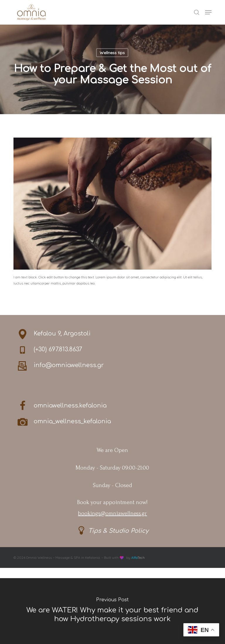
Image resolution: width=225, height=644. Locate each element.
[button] (208, 12)
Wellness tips (112, 53)
